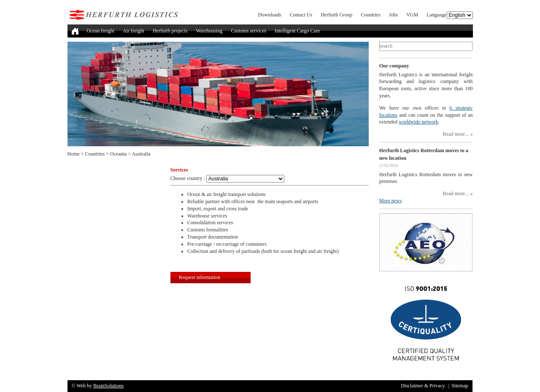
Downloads (270, 15)
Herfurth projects (170, 31)
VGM (412, 15)
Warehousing (209, 31)
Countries (371, 15)
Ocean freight (101, 31)
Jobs (393, 15)
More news (391, 201)
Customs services (248, 31)
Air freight (134, 31)
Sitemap (460, 386)
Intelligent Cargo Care (297, 31)
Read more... (456, 134)
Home (74, 154)
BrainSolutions (108, 386)
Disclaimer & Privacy (423, 386)
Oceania (118, 154)
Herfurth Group (336, 15)
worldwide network (418, 122)
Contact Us (301, 15)
